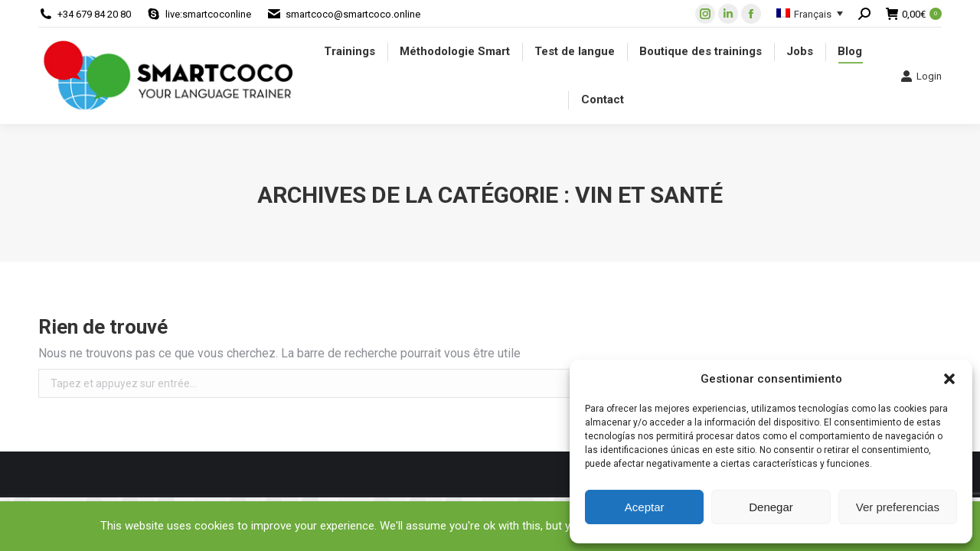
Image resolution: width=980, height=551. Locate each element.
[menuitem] (350, 52)
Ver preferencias (898, 507)
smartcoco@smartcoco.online (353, 14)
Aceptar (645, 507)
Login (921, 76)
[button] (949, 379)
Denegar (771, 507)
